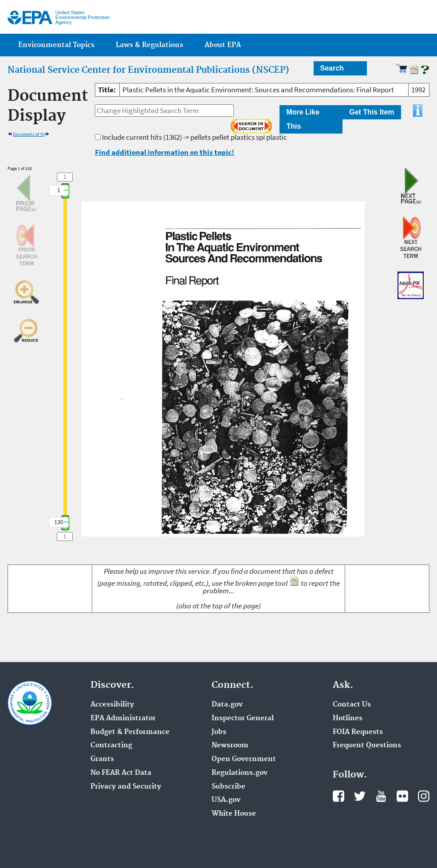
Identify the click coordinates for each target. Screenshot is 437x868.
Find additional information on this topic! (165, 152)
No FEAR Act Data (121, 773)
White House (234, 814)
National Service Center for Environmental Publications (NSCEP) (148, 70)
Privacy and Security (126, 787)
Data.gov (227, 705)
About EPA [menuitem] (223, 45)
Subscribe (228, 787)
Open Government (244, 759)
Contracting (111, 746)
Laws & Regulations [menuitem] (150, 45)
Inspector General (243, 718)
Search (332, 68)
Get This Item (372, 112)
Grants (102, 759)
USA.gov (226, 800)
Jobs (219, 732)
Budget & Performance (130, 732)
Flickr (402, 796)
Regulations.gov (240, 773)
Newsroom (230, 746)
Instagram (424, 796)
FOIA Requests (358, 732)
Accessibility (112, 705)
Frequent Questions (367, 746)
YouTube (381, 796)
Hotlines (348, 718)
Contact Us (352, 705)
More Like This (303, 119)
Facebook (339, 796)
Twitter (360, 796)
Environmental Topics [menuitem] (56, 45)
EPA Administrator (123, 718)
